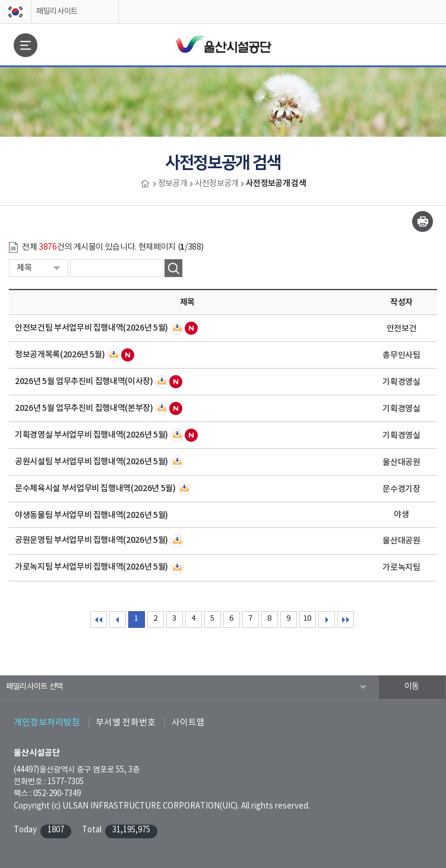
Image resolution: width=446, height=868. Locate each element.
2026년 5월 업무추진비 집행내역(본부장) (84, 408)
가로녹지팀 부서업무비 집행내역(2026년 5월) (91, 567)
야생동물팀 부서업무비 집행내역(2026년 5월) (91, 515)
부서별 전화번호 (126, 723)
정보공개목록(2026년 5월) (60, 355)
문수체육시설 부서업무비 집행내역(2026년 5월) (95, 488)
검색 (173, 268)
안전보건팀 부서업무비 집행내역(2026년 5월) (91, 328)
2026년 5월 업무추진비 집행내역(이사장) (84, 381)
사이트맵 (188, 723)
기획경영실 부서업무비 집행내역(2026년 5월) (91, 435)
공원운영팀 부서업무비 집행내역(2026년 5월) (91, 540)
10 (307, 619)
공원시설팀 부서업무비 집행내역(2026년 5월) (91, 462)
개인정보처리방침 (47, 723)
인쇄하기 (423, 221)
